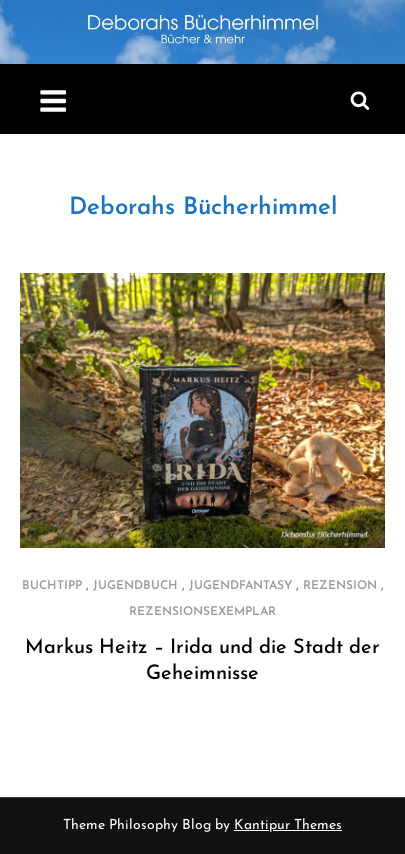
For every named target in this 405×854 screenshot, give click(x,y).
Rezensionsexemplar (202, 612)
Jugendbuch (135, 586)
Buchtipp (52, 586)
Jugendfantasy (240, 586)
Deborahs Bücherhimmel (203, 208)
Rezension (340, 586)
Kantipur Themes (288, 825)
